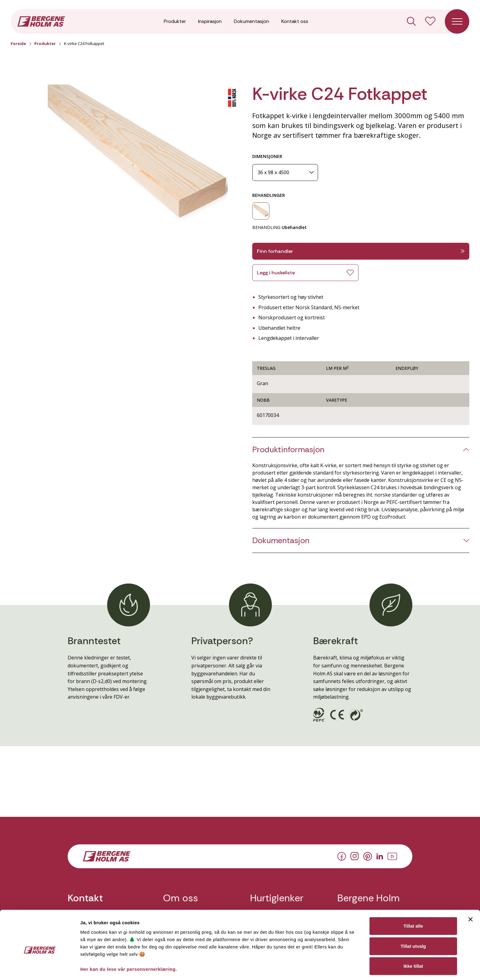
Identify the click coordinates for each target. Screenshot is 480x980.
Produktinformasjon (288, 450)
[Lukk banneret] (471, 891)
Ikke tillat (413, 937)
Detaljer (325, 968)
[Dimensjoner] (285, 173)
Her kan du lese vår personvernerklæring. (129, 940)
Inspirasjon (210, 21)
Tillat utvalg (413, 917)
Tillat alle (413, 897)
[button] (138, 158)
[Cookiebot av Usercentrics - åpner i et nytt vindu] (40, 968)
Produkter (175, 21)
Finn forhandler (361, 251)
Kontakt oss (295, 21)
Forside (18, 43)
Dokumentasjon (251, 21)
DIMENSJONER (267, 156)
